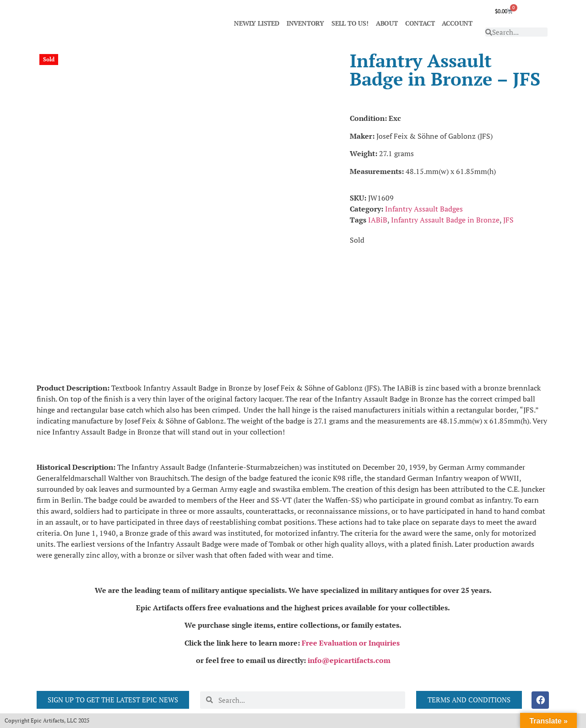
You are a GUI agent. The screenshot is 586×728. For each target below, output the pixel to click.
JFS (508, 220)
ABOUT (387, 23)
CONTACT (420, 23)
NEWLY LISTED (257, 23)
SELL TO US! (350, 23)
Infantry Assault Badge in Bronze (445, 220)
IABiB (378, 220)
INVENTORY (305, 23)
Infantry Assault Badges (424, 209)
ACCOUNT (457, 23)
